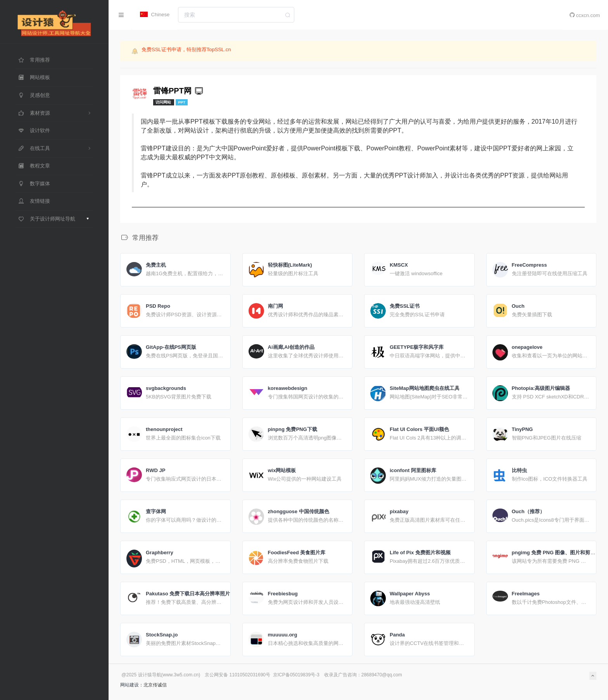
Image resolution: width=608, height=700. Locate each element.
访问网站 (164, 102)
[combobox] (236, 15)
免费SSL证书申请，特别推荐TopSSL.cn (186, 50)
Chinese (155, 15)
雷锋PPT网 (179, 91)
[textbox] (236, 15)
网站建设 (130, 685)
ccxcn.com (585, 15)
